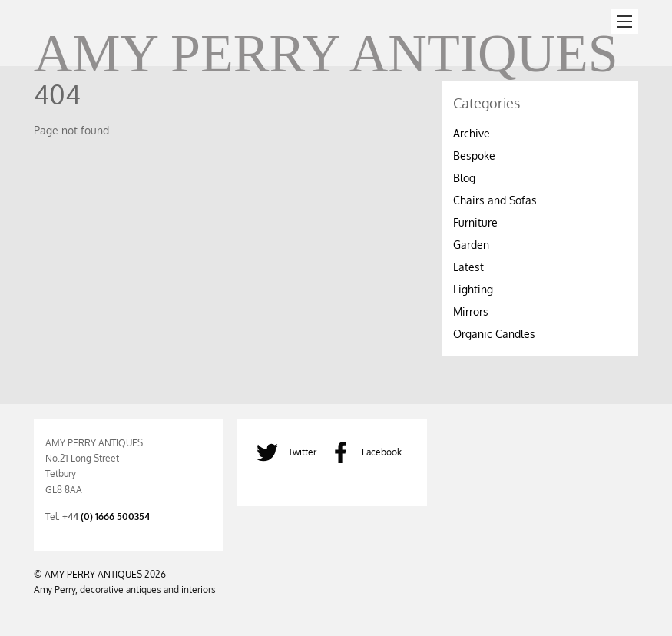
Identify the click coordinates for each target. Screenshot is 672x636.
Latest (468, 267)
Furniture (475, 222)
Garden (471, 245)
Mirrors (471, 311)
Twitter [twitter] (283, 452)
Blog (464, 178)
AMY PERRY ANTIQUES (93, 574)
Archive (472, 133)
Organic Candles (494, 334)
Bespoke (474, 156)
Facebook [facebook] (362, 452)
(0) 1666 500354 (115, 516)
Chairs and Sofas (495, 200)
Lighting (473, 289)
